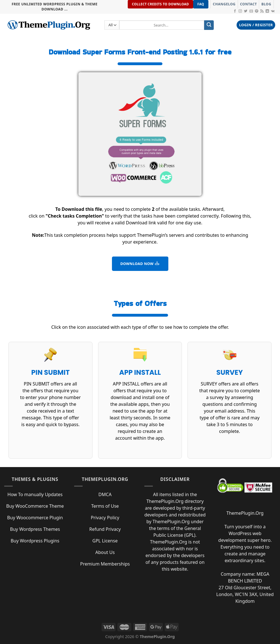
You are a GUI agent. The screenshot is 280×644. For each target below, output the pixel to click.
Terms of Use (105, 506)
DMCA (105, 494)
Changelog (224, 4)
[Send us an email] (251, 11)
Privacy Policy (105, 518)
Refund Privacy (105, 529)
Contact (248, 4)
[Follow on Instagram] (240, 11)
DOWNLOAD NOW (140, 263)
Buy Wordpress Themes (35, 529)
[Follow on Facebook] (235, 11)
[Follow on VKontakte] (273, 11)
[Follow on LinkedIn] (267, 11)
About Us (105, 552)
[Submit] (209, 25)
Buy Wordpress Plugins (35, 541)
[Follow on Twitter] (246, 11)
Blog (266, 4)
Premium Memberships (105, 564)
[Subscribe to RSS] (262, 11)
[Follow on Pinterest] (257, 11)
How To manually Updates (35, 494)
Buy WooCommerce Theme (35, 506)
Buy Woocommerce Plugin (35, 518)
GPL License (105, 541)
